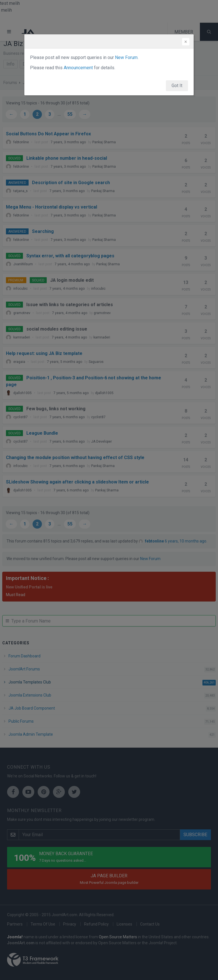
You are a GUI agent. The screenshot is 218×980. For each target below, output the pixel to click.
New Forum (126, 57)
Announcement (78, 68)
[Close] (186, 42)
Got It (177, 86)
